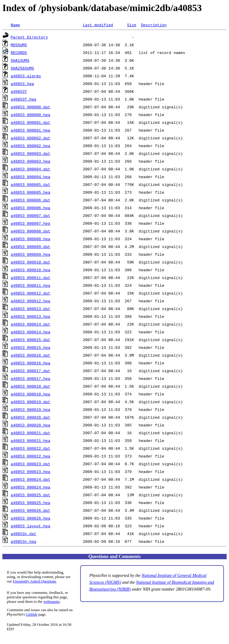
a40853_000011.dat (31, 278)
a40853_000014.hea (31, 332)
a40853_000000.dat (31, 107)
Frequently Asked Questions (34, 581)
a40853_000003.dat (31, 153)
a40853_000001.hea (31, 130)
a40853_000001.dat (31, 122)
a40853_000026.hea (31, 518)
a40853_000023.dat (31, 464)
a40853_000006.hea (31, 208)
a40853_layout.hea (31, 526)
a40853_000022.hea (31, 456)
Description (154, 25)
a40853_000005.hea (31, 192)
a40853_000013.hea (31, 316)
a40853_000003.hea (31, 161)
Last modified (98, 25)
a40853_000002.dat (31, 138)
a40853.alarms (26, 76)
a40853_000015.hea (31, 347)
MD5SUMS (19, 45)
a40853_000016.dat (31, 355)
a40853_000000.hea (31, 115)
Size (132, 25)
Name (15, 25)
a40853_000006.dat (31, 200)
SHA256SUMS (22, 68)
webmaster (51, 602)
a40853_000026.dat (31, 510)
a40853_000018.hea (31, 394)
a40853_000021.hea (31, 440)
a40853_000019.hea (31, 409)
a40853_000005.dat (31, 184)
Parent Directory (29, 37)
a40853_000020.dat (31, 417)
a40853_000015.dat (31, 340)
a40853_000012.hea (31, 301)
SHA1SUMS (20, 60)
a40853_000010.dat (31, 262)
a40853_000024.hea (31, 487)
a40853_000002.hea (31, 146)
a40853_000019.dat (31, 402)
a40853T (19, 91)
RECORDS (19, 53)
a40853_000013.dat (31, 309)
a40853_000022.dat (31, 448)
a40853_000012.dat (31, 293)
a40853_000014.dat (31, 324)
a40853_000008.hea (31, 239)
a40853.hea (22, 84)
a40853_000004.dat (31, 169)
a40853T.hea (24, 99)
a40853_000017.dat (31, 371)
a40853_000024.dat (31, 479)
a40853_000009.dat (31, 246)
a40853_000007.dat (31, 215)
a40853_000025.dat (31, 495)
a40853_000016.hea (31, 363)
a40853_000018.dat (31, 386)
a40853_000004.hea (31, 177)
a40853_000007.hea (31, 223)
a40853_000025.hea (31, 503)
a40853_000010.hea (31, 270)
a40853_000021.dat (31, 433)
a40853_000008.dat (31, 231)
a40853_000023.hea (31, 472)
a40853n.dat (24, 534)
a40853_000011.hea (31, 285)
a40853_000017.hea (31, 378)
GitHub (32, 614)
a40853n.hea (24, 541)
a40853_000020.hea (31, 425)
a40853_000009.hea (31, 254)
